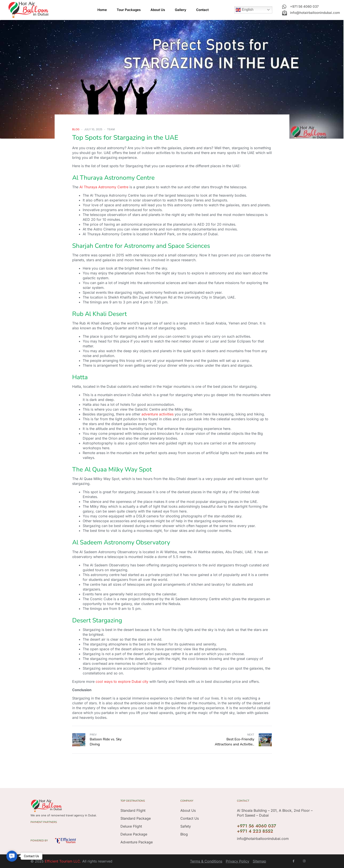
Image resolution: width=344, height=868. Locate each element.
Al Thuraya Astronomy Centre (104, 187)
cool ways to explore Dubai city (122, 681)
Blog (76, 129)
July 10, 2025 (93, 129)
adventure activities (158, 414)
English (245, 10)
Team (111, 129)
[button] (12, 856)
